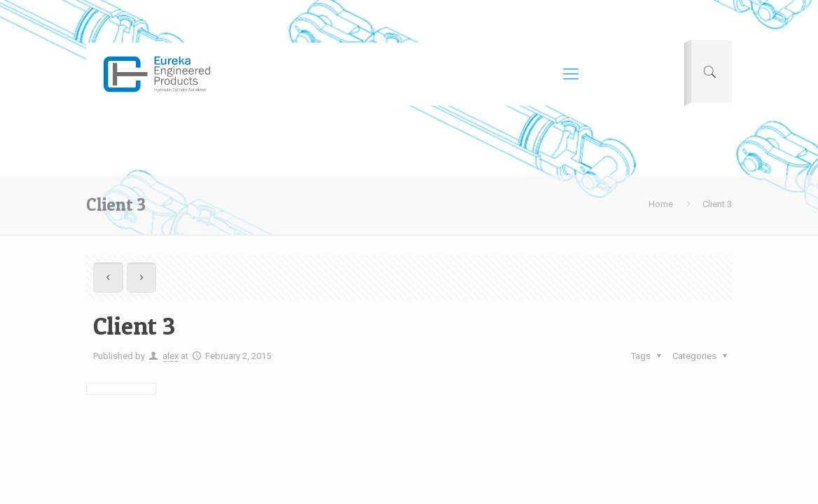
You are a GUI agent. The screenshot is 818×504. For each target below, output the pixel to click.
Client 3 (717, 204)
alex (171, 356)
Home (661, 204)
